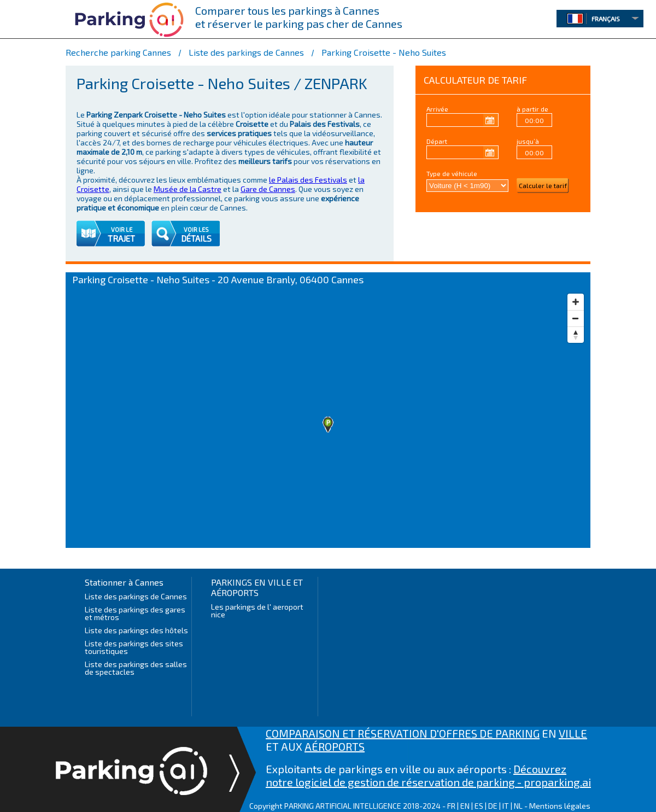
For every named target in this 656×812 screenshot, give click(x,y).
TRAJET (121, 238)
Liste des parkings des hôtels (136, 630)
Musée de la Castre (188, 189)
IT (506, 806)
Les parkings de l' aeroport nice (257, 611)
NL (518, 806)
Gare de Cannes (268, 189)
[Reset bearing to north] (576, 335)
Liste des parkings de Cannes (136, 596)
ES (479, 806)
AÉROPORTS (335, 746)
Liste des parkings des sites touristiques (134, 647)
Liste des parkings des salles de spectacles (136, 668)
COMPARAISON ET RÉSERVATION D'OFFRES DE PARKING (403, 733)
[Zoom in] (576, 302)
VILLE (573, 733)
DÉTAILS (196, 238)
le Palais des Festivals (308, 180)
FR (451, 806)
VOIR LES (196, 229)
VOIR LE (122, 229)
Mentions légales (560, 806)
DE (493, 806)
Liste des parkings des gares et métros (135, 613)
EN (465, 806)
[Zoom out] (576, 318)
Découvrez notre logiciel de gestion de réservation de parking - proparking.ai (428, 775)
